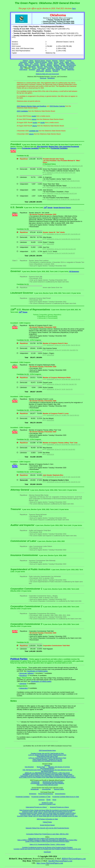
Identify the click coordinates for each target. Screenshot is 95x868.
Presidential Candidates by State (41, 797)
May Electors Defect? (47, 771)
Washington (71, 69)
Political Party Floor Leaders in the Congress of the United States (47, 838)
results (34, 116)
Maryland (62, 64)
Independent (24, 688)
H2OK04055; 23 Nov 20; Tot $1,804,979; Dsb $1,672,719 (64, 444)
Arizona (48, 61)
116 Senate (48, 208)
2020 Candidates (22, 111)
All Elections (33, 794)
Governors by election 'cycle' (47, 804)
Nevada (63, 65)
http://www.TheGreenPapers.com (50, 863)
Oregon (34, 68)
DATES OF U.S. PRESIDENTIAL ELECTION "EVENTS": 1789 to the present (47, 773)
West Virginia (40, 71)
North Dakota (58, 67)
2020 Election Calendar (57, 106)
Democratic (23, 673)
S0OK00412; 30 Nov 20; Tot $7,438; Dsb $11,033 (61, 249)
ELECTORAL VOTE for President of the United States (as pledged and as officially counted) (47, 776)
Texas (38, 69)
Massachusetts (70, 64)
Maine (56, 64)
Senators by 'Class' (47, 803)
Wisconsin (48, 71)
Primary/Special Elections (46, 794)
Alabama (25, 61)
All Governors (74, 272)
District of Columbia (41, 62)
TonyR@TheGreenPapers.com (60, 861)
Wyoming (55, 71)
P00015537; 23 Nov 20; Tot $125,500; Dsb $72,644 (62, 193)
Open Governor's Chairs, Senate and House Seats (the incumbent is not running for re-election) (47, 810)
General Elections (60, 794)
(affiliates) (31, 673)
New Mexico (32, 67)
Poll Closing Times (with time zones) (47, 785)
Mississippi (36, 65)
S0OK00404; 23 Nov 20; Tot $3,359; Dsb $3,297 (61, 253)
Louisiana (50, 64)
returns (34, 119)
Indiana (26, 64)
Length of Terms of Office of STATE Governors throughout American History (47, 841)
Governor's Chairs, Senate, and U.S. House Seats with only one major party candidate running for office (47, 816)
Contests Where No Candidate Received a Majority (47, 761)
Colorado (69, 61)
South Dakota (23, 69)
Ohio (22, 68)
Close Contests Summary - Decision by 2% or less (47, 759)
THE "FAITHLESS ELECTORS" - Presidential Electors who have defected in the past (47, 770)
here (74, 8)
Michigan (21, 65)
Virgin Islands (56, 69)
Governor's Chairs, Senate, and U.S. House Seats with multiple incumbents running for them (47, 815)
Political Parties (19, 659)
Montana (49, 65)
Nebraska (56, 65)
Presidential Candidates (30, 148)
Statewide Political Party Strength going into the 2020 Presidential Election (47, 828)
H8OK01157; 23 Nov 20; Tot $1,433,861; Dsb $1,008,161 (64, 345)
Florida (50, 62)
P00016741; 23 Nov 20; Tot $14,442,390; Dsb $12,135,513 (64, 187)
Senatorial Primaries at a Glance (59, 807)
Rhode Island (59, 68)
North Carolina (48, 67)
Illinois (21, 64)
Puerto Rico (50, 68)
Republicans (51, 78)
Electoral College (59, 789)
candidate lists (34, 131)
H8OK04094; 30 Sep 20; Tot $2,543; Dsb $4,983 (61, 449)
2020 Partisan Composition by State (47, 819)
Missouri (43, 65)
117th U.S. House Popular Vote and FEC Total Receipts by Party (47, 758)
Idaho (72, 62)
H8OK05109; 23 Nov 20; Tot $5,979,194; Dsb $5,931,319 (64, 482)
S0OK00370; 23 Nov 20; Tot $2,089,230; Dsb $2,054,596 (63, 239)
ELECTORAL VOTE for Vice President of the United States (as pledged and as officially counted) (47, 777)
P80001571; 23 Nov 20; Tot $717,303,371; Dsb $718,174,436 (65, 166)
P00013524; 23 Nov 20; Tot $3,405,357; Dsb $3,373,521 (63, 181)
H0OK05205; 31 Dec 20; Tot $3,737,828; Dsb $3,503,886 (64, 477)
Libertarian (23, 684)
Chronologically (35, 783)
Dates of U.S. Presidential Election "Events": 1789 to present (47, 844)
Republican (23, 676)
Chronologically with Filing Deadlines (53, 783)
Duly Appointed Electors (47, 768)
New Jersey (24, 67)
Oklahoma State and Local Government (47, 74)
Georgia (56, 62)
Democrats (43, 78)
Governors (42, 800)
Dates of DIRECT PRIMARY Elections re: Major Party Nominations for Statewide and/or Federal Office (47, 840)
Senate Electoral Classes (62, 208)
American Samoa (40, 61)
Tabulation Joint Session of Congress (59, 767)
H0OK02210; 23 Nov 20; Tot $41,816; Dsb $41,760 (62, 384)
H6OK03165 (50, 355)
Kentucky (43, 64)
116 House (23, 312)
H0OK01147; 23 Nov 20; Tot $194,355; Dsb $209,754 (62, 350)
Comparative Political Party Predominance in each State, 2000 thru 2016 (47, 834)
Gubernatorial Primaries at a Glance (36, 807)
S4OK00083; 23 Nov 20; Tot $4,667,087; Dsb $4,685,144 (63, 234)
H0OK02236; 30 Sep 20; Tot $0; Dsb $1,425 (60, 389)
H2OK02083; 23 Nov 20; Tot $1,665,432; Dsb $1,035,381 (64, 379)
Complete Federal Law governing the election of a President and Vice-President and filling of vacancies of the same (47, 849)
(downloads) (47, 852)
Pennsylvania (42, 68)
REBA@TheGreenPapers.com (74, 859)
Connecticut (23, 62)
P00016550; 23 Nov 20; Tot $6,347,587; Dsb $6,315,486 (63, 199)
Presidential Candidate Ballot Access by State (66, 797)
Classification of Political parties (37, 671)
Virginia (64, 69)
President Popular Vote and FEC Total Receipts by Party (47, 753)
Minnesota (28, 65)
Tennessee (32, 69)
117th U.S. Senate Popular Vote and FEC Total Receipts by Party (47, 755)
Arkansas (55, 61)
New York (40, 67)
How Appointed (42, 147)
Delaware (31, 62)
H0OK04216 (50, 454)
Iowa (31, 64)
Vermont (48, 69)
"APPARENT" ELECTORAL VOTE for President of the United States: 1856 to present (47, 774)
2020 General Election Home (47, 750)
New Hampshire (71, 65)
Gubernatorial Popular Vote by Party (47, 756)
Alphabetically (36, 782)
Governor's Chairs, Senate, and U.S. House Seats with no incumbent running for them (47, 812)
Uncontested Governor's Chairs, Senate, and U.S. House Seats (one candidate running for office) (47, 813)
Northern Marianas (69, 67)
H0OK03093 (50, 420)
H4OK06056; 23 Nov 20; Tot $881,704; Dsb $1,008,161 (63, 415)
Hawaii (67, 62)
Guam (62, 62)
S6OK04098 (50, 244)
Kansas (36, 64)
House (54, 800)
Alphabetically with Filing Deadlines (53, 782)
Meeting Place (54, 147)
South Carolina (69, 68)
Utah (43, 69)
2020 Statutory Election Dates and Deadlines (32, 106)
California (62, 61)
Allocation (47, 765)
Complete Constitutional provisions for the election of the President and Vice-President (47, 847)
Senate (48, 800)
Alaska (31, 61)
